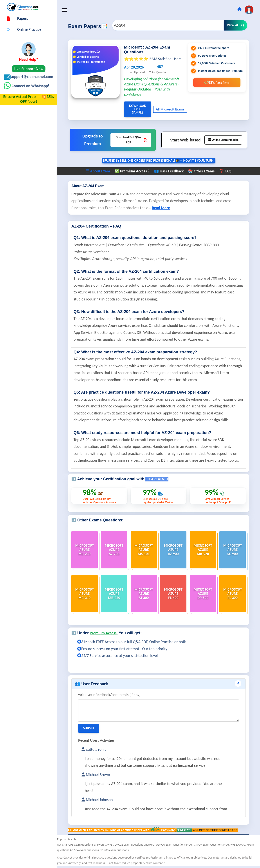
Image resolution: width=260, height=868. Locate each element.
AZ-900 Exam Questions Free (174, 845)
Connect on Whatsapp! (30, 86)
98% (217, 82)
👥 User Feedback (169, 171)
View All (236, 25)
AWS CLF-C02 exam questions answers (131, 845)
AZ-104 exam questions (85, 850)
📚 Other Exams (201, 171)
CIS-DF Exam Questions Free (212, 845)
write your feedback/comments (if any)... (111, 695)
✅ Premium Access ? (132, 171)
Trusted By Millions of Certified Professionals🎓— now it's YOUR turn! (159, 161)
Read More (161, 208)
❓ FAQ (225, 171)
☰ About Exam (98, 171)
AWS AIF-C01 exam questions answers (81, 845)
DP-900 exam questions (114, 850)
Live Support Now (29, 69)
